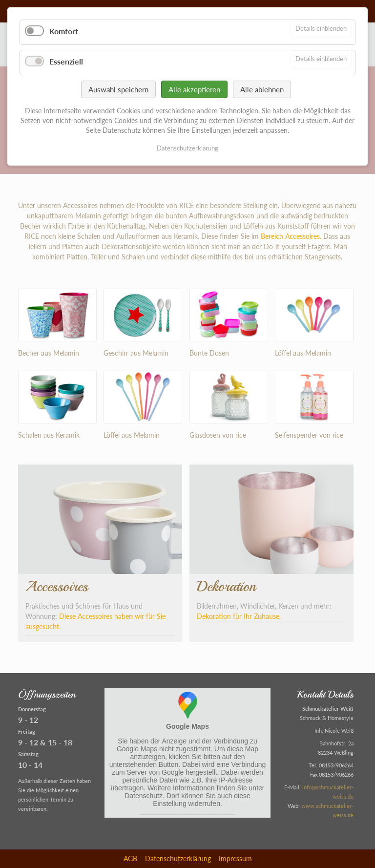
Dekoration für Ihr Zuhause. (239, 616)
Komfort (64, 31)
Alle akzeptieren (194, 89)
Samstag (28, 754)
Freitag (27, 731)
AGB (130, 858)
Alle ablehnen (262, 89)
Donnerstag (32, 709)
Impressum (235, 858)
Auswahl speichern (118, 89)
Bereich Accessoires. (291, 236)
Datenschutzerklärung (178, 858)
